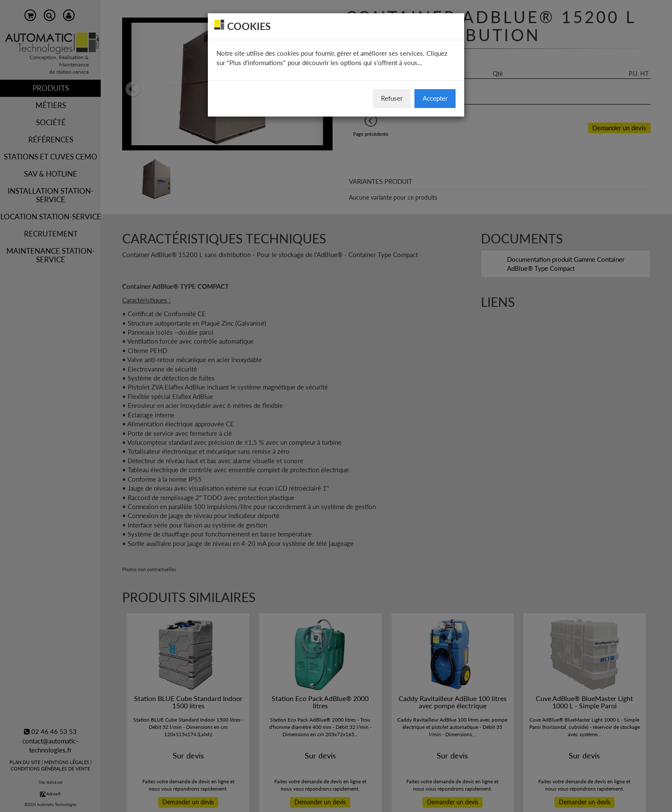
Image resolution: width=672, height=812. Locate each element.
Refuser (392, 98)
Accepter (435, 98)
